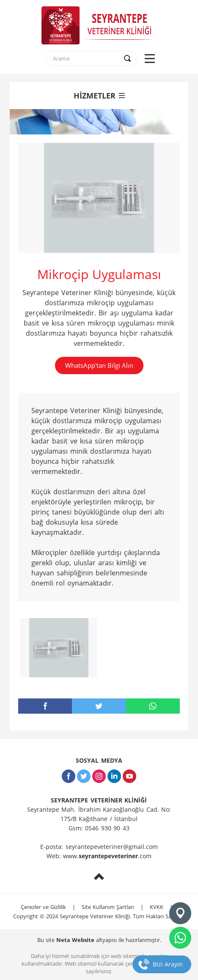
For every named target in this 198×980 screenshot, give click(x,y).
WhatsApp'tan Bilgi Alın (99, 365)
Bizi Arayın (168, 964)
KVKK (157, 907)
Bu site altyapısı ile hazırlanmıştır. (99, 940)
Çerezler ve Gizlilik (43, 907)
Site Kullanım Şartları (108, 907)
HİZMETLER (99, 96)
